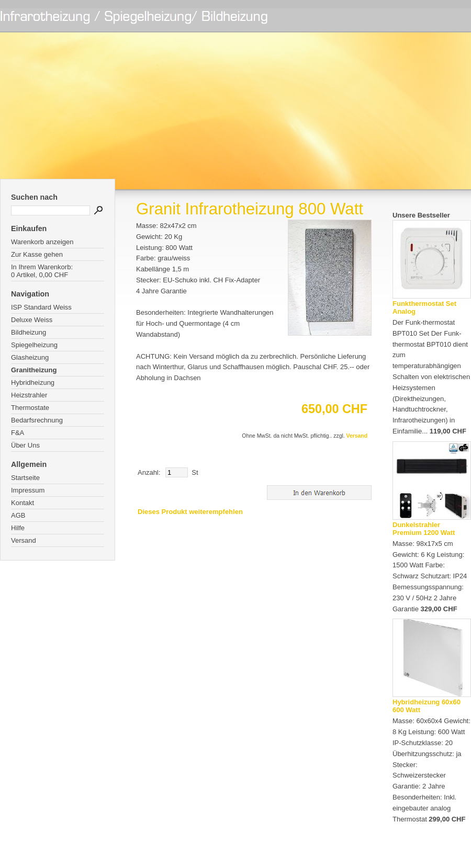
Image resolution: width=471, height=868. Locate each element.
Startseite (25, 478)
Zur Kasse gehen (37, 254)
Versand (24, 540)
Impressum (28, 490)
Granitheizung (34, 370)
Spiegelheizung (34, 345)
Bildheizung (29, 332)
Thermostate (30, 408)
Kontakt (23, 503)
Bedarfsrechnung (37, 420)
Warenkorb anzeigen (42, 242)
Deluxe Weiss (32, 320)
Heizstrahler (29, 395)
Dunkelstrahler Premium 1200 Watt (424, 529)
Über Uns (25, 445)
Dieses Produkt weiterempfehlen (190, 512)
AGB (18, 515)
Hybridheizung (33, 382)
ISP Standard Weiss (41, 307)
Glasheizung (30, 357)
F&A (18, 433)
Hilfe (18, 528)
